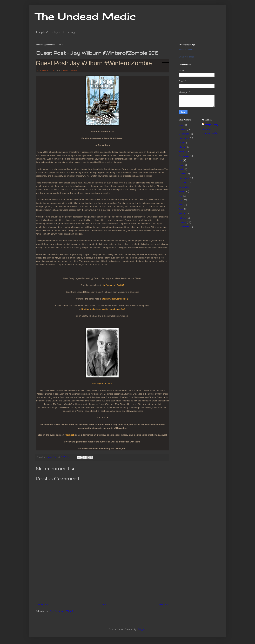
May (181, 204)
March (182, 147)
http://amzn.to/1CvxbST (113, 285)
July (180, 160)
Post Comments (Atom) (61, 611)
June (181, 125)
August (182, 143)
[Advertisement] (102, 577)
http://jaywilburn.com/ (102, 384)
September (184, 187)
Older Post (163, 605)
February (183, 151)
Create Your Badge (186, 57)
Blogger (141, 629)
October (183, 182)
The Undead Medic (86, 16)
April (181, 169)
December (184, 134)
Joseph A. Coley (185, 50)
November (184, 138)
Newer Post (42, 605)
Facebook (70, 435)
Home (103, 605)
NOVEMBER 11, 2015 (47, 71)
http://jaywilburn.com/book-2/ (115, 299)
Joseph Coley (211, 125)
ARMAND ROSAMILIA (71, 71)
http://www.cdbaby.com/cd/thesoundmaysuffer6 (103, 309)
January (182, 129)
